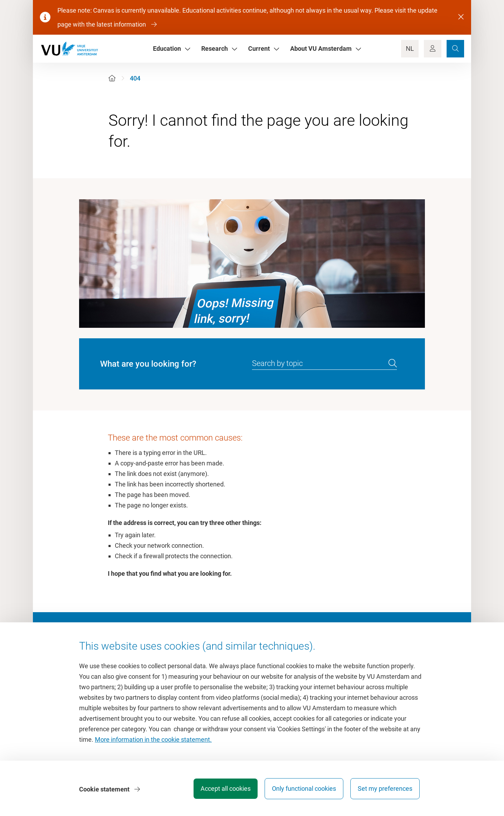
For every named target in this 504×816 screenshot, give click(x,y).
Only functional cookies (303, 790)
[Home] (112, 78)
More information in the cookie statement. (153, 741)
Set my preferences (385, 790)
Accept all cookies (223, 790)
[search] (393, 364)
